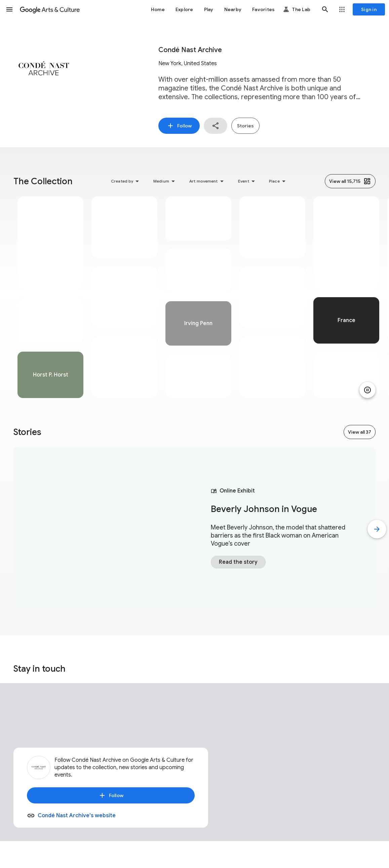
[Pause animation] (367, 390)
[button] (9, 9)
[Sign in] (369, 9)
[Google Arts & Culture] (50, 9)
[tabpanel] (50, 297)
